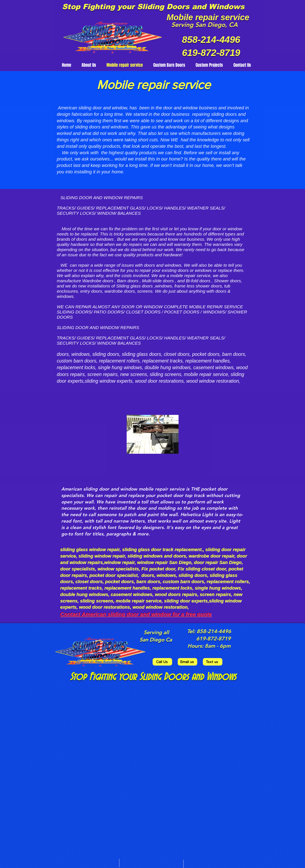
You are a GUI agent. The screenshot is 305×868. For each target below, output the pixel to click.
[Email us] (187, 662)
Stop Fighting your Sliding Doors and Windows (153, 7)
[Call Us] (162, 662)
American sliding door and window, (94, 108)
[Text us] (213, 662)
